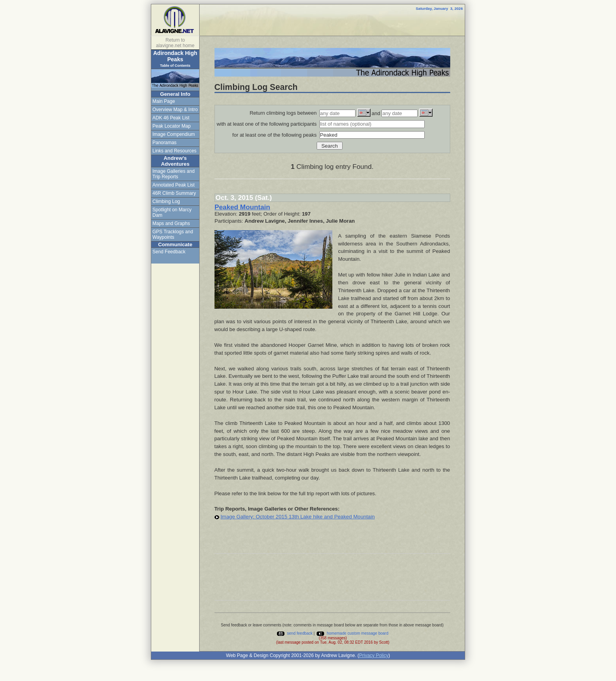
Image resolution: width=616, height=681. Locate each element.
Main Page (164, 101)
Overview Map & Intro (175, 110)
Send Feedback (169, 252)
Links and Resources (174, 151)
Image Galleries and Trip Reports (173, 174)
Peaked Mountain (242, 207)
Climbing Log (166, 201)
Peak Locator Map (171, 126)
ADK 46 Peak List (171, 118)
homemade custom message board (352, 633)
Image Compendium (174, 134)
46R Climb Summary (174, 193)
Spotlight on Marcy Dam (172, 212)
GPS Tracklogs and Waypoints (173, 234)
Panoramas (164, 143)
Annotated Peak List (173, 185)
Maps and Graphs (171, 223)
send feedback (294, 633)
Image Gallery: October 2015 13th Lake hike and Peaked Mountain (298, 517)
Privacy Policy (374, 655)
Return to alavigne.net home (175, 43)
